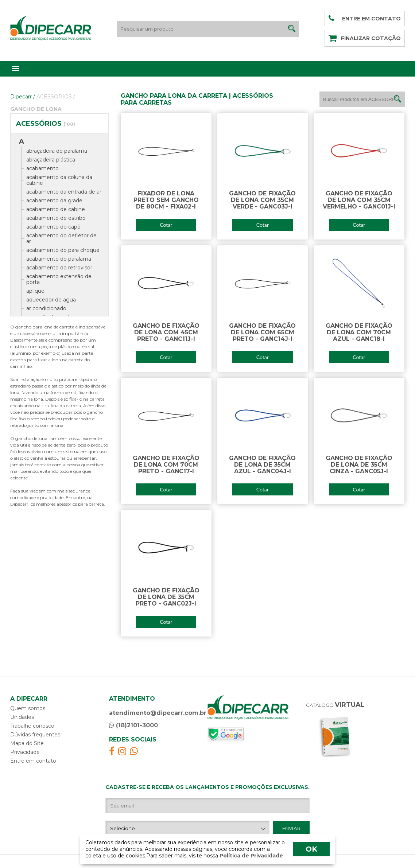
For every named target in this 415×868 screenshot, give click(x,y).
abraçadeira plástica (51, 160)
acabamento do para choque (63, 250)
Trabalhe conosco (32, 726)
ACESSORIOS (56, 97)
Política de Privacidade (251, 856)
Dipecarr (23, 97)
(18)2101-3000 (133, 725)
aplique (35, 291)
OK (311, 849)
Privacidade (25, 752)
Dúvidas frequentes (35, 735)
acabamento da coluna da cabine (59, 180)
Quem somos (28, 708)
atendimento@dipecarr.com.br (158, 713)
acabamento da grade (54, 201)
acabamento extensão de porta (59, 279)
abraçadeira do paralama (57, 151)
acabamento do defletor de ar (61, 238)
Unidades (22, 717)
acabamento (42, 168)
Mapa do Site (27, 743)
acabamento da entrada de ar (64, 192)
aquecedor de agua (51, 300)
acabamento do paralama (59, 259)
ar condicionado (46, 308)
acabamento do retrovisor (59, 268)
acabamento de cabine (56, 209)
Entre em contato (33, 761)
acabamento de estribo (56, 218)
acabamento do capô (53, 227)
